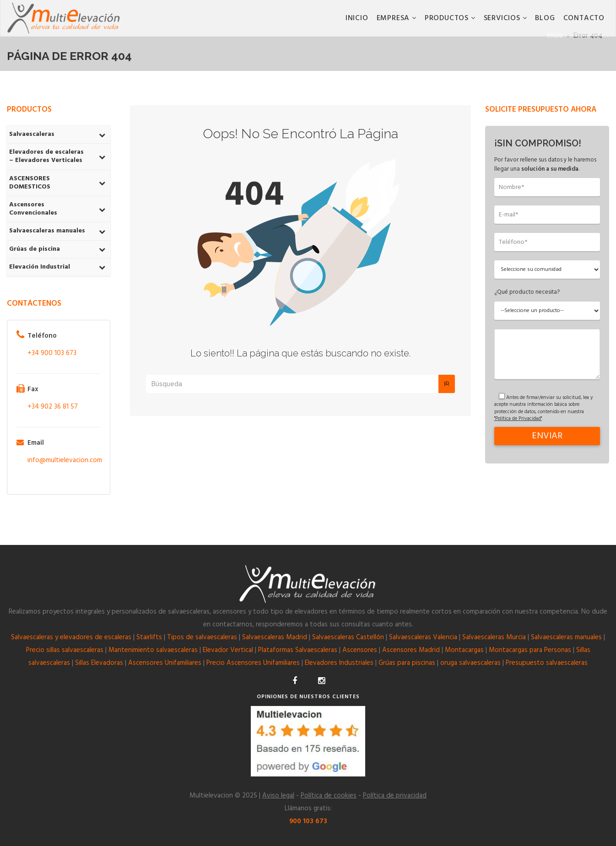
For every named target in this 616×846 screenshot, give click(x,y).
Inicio (357, 18)
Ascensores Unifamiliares (165, 663)
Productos (448, 18)
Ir (447, 384)
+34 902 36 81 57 (53, 407)
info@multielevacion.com (65, 460)
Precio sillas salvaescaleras (65, 650)
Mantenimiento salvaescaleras (153, 650)
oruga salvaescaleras (470, 663)
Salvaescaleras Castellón (348, 637)
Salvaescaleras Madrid (275, 637)
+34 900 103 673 (52, 353)
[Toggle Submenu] (102, 135)
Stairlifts (149, 637)
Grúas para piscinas (407, 663)
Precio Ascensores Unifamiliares (253, 663)
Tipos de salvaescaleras (202, 637)
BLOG (545, 18)
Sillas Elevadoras (99, 663)
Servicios (503, 18)
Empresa (394, 18)
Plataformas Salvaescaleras (298, 650)
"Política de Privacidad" (518, 419)
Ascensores (360, 650)
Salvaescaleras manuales (566, 637)
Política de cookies (329, 796)
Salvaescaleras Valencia (423, 637)
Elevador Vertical (228, 650)
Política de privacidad (395, 796)
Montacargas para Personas (530, 650)
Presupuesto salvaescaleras (547, 663)
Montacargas (464, 650)
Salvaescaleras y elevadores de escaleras (71, 637)
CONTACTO (584, 18)
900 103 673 (308, 821)
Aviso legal (278, 796)
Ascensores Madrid (411, 650)
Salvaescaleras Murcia (494, 637)
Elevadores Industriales (339, 663)
